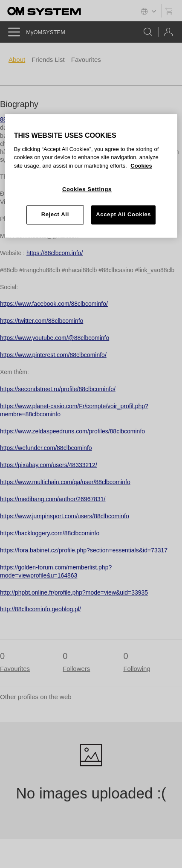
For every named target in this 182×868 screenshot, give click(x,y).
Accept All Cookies (123, 215)
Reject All (55, 215)
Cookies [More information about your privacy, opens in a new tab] (141, 166)
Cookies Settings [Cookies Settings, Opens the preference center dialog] (87, 190)
